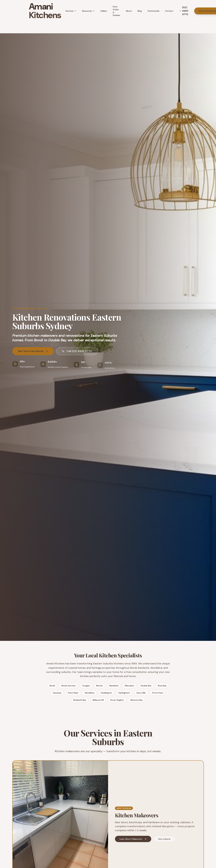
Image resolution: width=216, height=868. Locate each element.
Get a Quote (164, 840)
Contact (169, 11)
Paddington (106, 693)
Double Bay (146, 686)
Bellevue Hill (98, 700)
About (129, 11)
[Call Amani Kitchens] (185, 11)
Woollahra (90, 693)
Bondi (52, 686)
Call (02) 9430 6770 (77, 351)
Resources (88, 11)
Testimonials (153, 11)
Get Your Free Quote (33, 351)
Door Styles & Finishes (116, 11)
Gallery (104, 11)
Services (71, 11)
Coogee (86, 686)
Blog (140, 11)
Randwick (114, 686)
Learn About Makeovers (133, 840)
